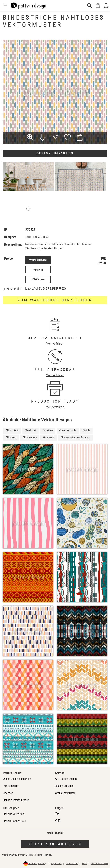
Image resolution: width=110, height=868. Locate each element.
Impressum (56, 863)
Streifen (48, 430)
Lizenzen (8, 793)
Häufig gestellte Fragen (16, 800)
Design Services (64, 786)
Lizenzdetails (13, 289)
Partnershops (10, 786)
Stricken (11, 437)
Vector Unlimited (38, 260)
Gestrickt (30, 430)
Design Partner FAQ (14, 821)
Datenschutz (72, 863)
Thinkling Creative (37, 237)
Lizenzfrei (31, 289)
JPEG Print (38, 270)
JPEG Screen (38, 279)
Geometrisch (68, 430)
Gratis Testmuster (65, 793)
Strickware (30, 437)
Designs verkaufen (13, 814)
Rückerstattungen (99, 863)
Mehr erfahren (55, 344)
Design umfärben (55, 153)
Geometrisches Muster (75, 437)
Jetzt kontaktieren (55, 844)
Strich (86, 430)
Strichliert (12, 430)
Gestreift (49, 437)
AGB (84, 863)
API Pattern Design (66, 779)
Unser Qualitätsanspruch (17, 779)
